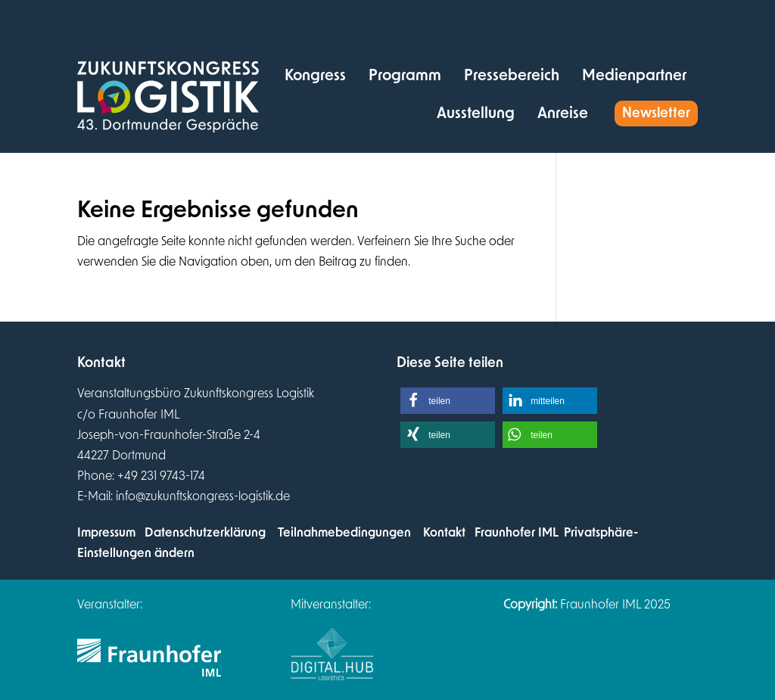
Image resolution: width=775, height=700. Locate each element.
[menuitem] (315, 76)
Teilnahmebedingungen (344, 533)
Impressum (106, 533)
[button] (448, 401)
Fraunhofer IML (516, 533)
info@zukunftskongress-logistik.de (203, 496)
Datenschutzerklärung (205, 533)
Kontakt (444, 533)
